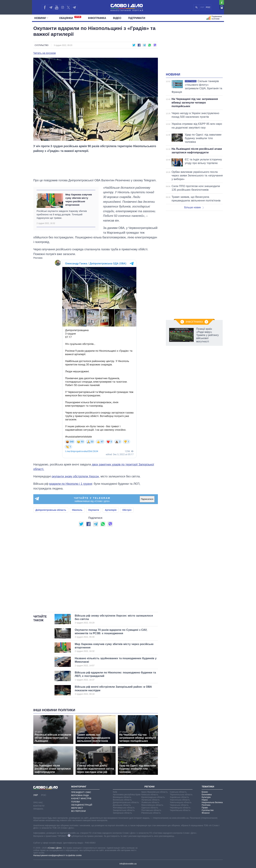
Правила (38, 809)
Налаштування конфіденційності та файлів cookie (57, 855)
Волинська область (122, 800)
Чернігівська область (180, 810)
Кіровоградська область (153, 797)
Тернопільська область (181, 795)
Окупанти (94, 510)
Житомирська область (124, 808)
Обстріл (127, 510)
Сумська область (178, 792)
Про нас (38, 803)
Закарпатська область (124, 810)
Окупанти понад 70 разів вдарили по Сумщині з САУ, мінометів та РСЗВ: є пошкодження (111, 633)
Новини (41, 18)
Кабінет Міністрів (81, 798)
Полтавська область (151, 810)
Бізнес (205, 792)
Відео (117, 18)
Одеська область (150, 808)
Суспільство (42, 45)
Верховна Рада (80, 795)
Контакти (39, 806)
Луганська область (151, 800)
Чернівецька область (180, 808)
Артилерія (111, 510)
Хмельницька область (181, 802)
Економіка (207, 795)
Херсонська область (180, 800)
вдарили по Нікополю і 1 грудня (71, 484)
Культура (206, 797)
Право (205, 808)
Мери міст (77, 808)
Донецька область (122, 805)
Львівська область (150, 802)
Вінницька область (122, 797)
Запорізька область (122, 813)
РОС (208, 7)
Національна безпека (212, 802)
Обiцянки (70, 18)
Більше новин (194, 207)
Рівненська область (151, 813)
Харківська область (179, 797)
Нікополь (77, 510)
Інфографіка (97, 18)
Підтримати (137, 18)
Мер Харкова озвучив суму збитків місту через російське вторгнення (79, 200)
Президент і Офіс (81, 792)
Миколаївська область (152, 805)
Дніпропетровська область (51, 510)
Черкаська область (179, 805)
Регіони (150, 787)
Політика (206, 805)
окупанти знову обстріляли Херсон (75, 476)
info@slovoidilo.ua (128, 864)
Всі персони (78, 811)
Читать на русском (44, 53)
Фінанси (206, 813)
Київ (115, 792)
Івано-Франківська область (155, 792)
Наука (205, 800)
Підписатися (147, 499)
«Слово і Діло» (55, 848)
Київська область (150, 795)
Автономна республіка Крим (127, 795)
